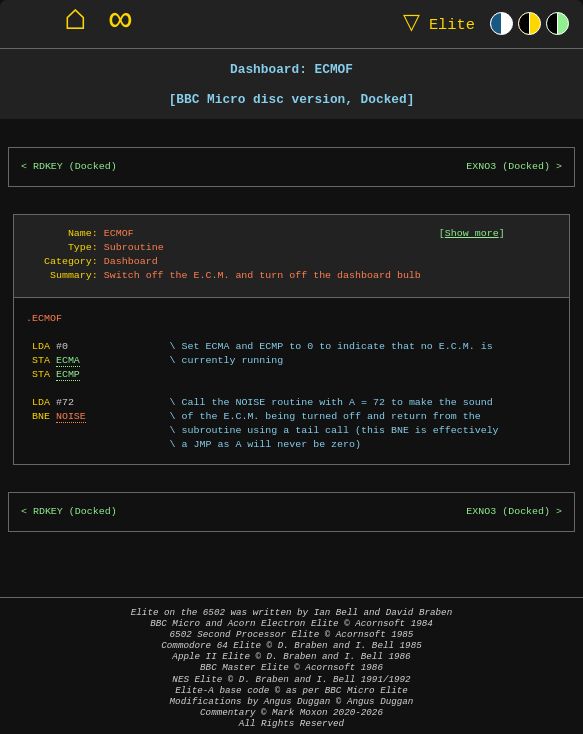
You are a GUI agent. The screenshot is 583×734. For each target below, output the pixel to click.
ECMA (68, 360)
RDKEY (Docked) (75, 166)
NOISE (71, 416)
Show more (472, 233)
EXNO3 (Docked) (508, 166)
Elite (434, 23)
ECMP (68, 374)
